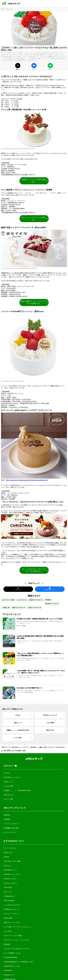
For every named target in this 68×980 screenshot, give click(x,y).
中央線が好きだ (9, 896)
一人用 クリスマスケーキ (34, 608)
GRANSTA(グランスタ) (12, 966)
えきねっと (8, 866)
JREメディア (6, 747)
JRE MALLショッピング (52, 604)
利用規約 (7, 819)
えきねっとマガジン (10, 883)
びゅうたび (8, 892)
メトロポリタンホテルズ (12, 905)
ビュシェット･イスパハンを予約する (35, 219)
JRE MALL (48, 600)
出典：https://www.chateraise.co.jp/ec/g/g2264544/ (13, 381)
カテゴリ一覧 (10, 766)
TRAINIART (8, 971)
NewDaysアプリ (9, 975)
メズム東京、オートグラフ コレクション (17, 927)
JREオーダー (8, 852)
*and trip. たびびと (10, 879)
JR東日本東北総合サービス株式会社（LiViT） (19, 962)
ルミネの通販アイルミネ (12, 953)
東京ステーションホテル (12, 922)
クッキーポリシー (10, 832)
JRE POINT (8, 887)
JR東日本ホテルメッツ (11, 909)
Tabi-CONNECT (9, 901)
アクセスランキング (11, 614)
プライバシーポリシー (11, 824)
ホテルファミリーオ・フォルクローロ (16, 940)
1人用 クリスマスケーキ (18, 608)
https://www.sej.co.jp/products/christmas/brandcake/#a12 (27, 480)
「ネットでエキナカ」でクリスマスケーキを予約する (34, 570)
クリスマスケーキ (22, 600)
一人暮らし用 (6, 608)
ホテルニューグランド (11, 914)
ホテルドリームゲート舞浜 (13, 936)
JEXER (6, 857)
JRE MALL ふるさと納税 (12, 861)
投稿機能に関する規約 (11, 828)
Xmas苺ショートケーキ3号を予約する (34, 181)
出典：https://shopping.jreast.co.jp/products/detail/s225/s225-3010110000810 (19, 268)
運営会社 (7, 815)
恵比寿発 (7, 944)
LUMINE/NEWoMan (10, 957)
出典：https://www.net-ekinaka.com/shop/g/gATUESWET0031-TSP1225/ (18, 148)
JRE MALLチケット (10, 870)
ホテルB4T (7, 931)
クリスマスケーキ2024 (8, 600)
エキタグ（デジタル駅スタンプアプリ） (17, 949)
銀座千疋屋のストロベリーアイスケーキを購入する (34, 302)
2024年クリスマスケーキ (36, 600)
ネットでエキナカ (10, 848)
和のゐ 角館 (8, 918)
